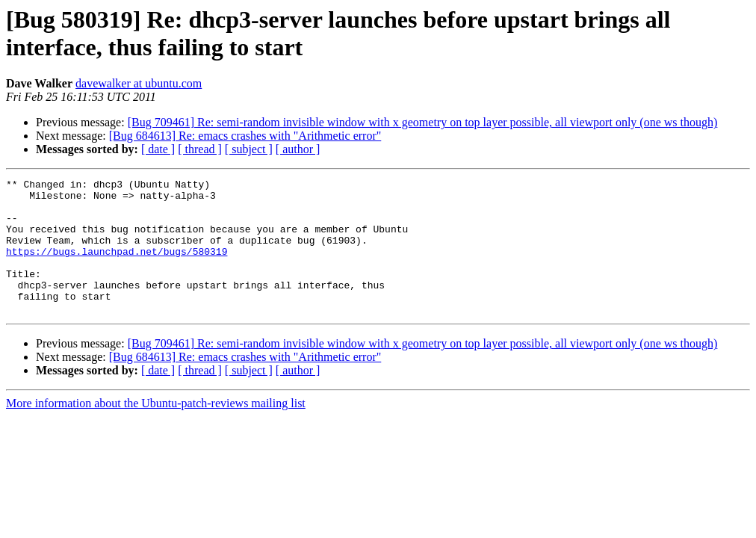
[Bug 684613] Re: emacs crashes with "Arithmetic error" (245, 136)
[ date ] (158, 149)
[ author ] (298, 149)
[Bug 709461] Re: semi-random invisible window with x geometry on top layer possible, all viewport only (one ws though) (423, 122)
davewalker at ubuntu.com (139, 83)
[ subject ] (249, 149)
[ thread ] (200, 149)
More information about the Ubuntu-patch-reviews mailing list (156, 430)
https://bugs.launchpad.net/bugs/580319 (117, 267)
